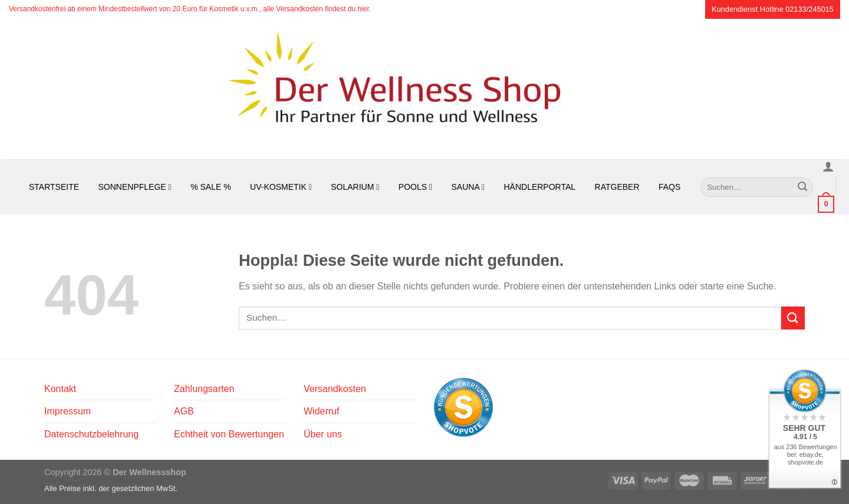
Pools (415, 187)
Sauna (468, 187)
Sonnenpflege (135, 187)
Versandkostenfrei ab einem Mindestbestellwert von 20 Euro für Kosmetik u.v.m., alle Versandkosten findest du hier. (190, 9)
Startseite (54, 187)
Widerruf (321, 411)
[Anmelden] (829, 166)
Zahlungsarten (204, 389)
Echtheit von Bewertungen (229, 434)
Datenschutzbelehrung (91, 434)
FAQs (669, 187)
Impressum (68, 411)
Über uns (323, 434)
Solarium (355, 187)
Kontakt (60, 389)
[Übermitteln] (802, 187)
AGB (184, 411)
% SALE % (210, 187)
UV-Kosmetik (281, 187)
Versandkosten (335, 389)
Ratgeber (617, 187)
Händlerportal (539, 187)
